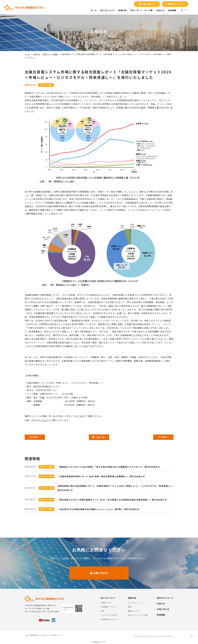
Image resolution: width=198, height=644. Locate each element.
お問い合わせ (146, 4)
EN (187, 10)
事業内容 (122, 10)
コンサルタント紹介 (109, 615)
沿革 (103, 611)
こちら (81, 416)
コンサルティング (135, 603)
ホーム (94, 10)
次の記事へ (163, 437)
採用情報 (172, 10)
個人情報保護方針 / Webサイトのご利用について (45, 635)
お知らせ (160, 10)
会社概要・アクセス (109, 607)
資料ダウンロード (174, 4)
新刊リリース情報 (50, 54)
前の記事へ (35, 437)
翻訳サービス (133, 611)
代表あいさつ (106, 603)
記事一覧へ (99, 437)
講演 (130, 607)
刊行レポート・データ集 (141, 10)
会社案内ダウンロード (110, 619)
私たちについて (108, 10)
